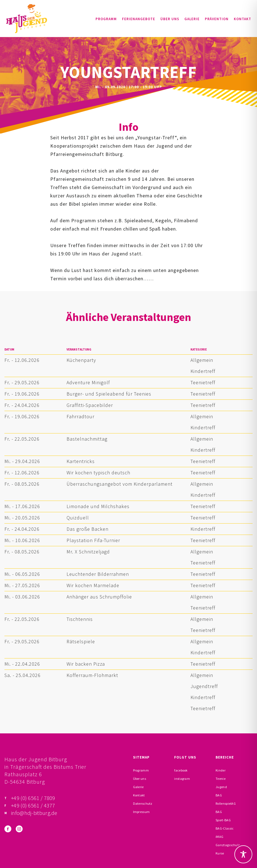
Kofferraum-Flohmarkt (92, 675)
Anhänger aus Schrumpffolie (99, 597)
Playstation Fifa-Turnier (93, 540)
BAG (219, 795)
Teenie (221, 779)
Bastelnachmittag (87, 439)
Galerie (192, 19)
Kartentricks (81, 461)
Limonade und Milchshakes (98, 506)
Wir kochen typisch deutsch (98, 473)
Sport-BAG (223, 820)
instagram (182, 779)
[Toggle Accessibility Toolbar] (243, 854)
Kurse (220, 853)
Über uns (170, 19)
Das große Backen (88, 529)
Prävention (217, 19)
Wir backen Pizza (86, 664)
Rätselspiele (81, 641)
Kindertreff (203, 371)
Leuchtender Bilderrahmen (98, 574)
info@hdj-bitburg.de (34, 813)
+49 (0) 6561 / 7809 (33, 798)
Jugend (221, 787)
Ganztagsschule (228, 845)
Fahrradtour (80, 416)
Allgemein (202, 360)
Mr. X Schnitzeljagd (88, 552)
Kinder (221, 770)
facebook (181, 770)
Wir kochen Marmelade (93, 585)
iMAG (219, 837)
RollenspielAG (226, 803)
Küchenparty (81, 360)
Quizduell (78, 518)
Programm (106, 19)
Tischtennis (80, 619)
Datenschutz (143, 803)
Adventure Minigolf (88, 382)
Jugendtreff (204, 686)
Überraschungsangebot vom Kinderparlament (120, 484)
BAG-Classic (225, 828)
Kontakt (243, 19)
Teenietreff (203, 382)
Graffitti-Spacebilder (90, 405)
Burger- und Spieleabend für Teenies (109, 394)
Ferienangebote (139, 19)
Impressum (141, 812)
